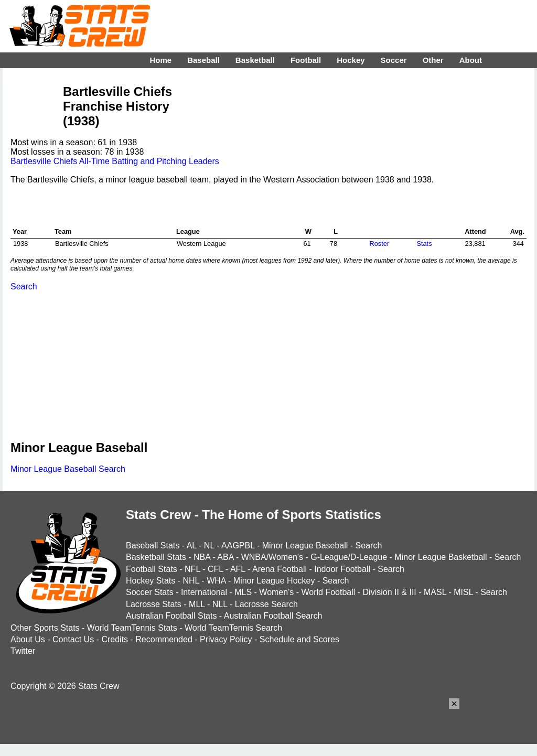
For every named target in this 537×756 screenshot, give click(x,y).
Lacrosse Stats (154, 604)
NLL (220, 604)
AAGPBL (238, 546)
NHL (191, 581)
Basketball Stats (156, 557)
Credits (115, 639)
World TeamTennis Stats (132, 628)
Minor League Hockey (274, 581)
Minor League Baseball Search (68, 469)
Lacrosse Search (266, 604)
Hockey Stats (151, 581)
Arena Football (280, 569)
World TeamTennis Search (233, 628)
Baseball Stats (153, 546)
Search (24, 287)
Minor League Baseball (305, 546)
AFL (238, 569)
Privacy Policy (226, 639)
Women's (276, 592)
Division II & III (390, 592)
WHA (216, 581)
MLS (243, 592)
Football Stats (152, 569)
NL (209, 546)
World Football (328, 592)
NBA (202, 557)
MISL (463, 592)
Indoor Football (342, 569)
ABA (225, 557)
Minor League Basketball (441, 557)
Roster (379, 244)
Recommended (164, 639)
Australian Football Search (273, 616)
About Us (28, 639)
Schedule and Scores (299, 639)
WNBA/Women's (272, 557)
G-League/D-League (349, 557)
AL (192, 546)
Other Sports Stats (45, 628)
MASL (435, 592)
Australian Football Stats (171, 616)
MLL (197, 604)
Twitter (23, 651)
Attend (475, 231)
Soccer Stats (150, 592)
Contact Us (73, 639)
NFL (192, 569)
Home (160, 60)
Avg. (517, 231)
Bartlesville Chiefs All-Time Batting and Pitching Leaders (115, 161)
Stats (424, 244)
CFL (216, 569)
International (204, 592)
